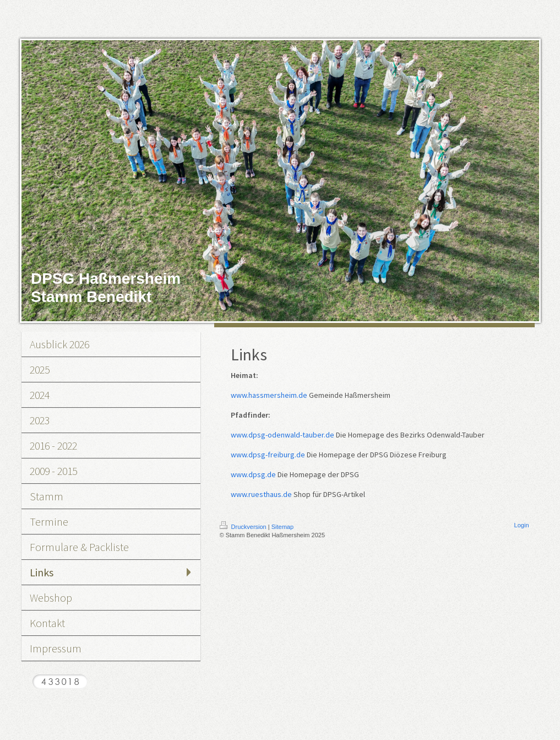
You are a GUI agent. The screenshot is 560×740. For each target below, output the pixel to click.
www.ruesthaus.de (261, 494)
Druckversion (244, 527)
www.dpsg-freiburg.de (268, 455)
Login (522, 525)
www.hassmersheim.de (269, 395)
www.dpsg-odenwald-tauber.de (282, 435)
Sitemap (282, 527)
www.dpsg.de (253, 474)
